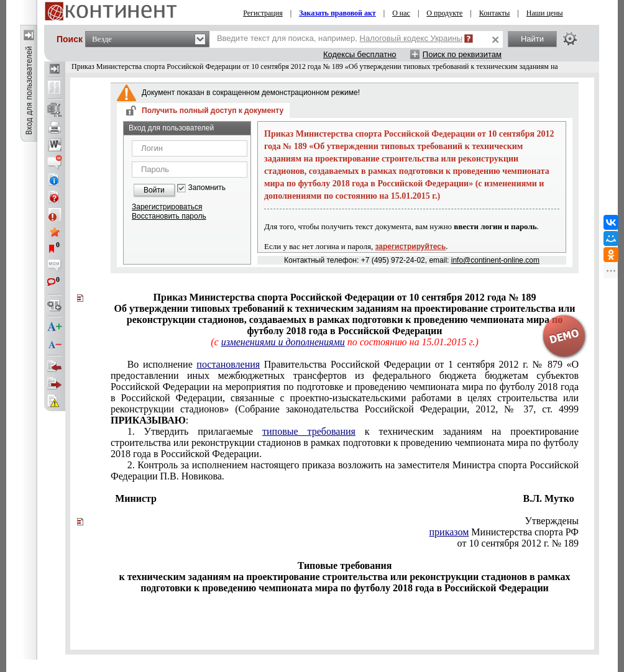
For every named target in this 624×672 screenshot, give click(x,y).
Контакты (495, 13)
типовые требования (309, 431)
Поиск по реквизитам (462, 54)
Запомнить (207, 188)
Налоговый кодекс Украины (411, 38)
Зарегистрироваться (167, 207)
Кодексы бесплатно (360, 54)
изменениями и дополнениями (283, 342)
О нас (401, 13)
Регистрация (263, 13)
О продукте (444, 13)
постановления (228, 364)
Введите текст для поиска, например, (340, 38)
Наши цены (545, 13)
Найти (532, 39)
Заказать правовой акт (337, 13)
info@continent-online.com (495, 260)
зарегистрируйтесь (411, 247)
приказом (449, 532)
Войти (154, 190)
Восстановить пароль (169, 216)
